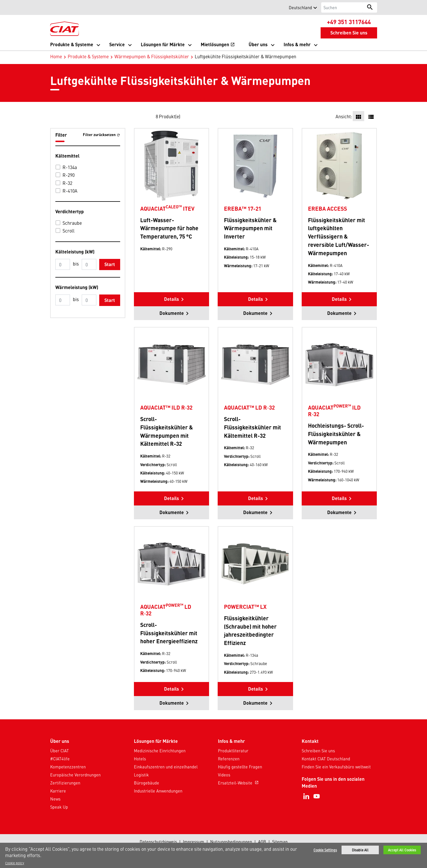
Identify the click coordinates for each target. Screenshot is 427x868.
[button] (54, 7)
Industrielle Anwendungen (158, 791)
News (55, 799)
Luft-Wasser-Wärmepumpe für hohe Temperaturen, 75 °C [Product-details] (169, 228)
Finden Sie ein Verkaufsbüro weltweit (336, 767)
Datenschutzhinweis (158, 842)
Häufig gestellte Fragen (240, 767)
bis (76, 263)
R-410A (70, 191)
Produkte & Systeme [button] (72, 44)
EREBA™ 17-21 (243, 208)
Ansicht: (344, 116)
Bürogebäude (147, 783)
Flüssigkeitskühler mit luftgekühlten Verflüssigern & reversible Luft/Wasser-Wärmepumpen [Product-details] (339, 236)
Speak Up (59, 807)
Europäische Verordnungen (75, 775)
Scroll (69, 230)
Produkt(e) (170, 116)
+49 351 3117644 (349, 22)
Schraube (72, 223)
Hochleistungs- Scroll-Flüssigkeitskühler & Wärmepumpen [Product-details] (336, 434)
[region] (213, 855)
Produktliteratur (233, 751)
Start (110, 264)
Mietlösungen (218, 45)
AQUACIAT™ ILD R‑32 (166, 407)
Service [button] (117, 44)
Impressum (194, 842)
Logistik (141, 775)
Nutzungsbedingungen (231, 842)
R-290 (69, 175)
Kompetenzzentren (68, 767)
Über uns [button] (258, 44)
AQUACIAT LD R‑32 (166, 610)
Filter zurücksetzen (100, 134)
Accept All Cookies (402, 850)
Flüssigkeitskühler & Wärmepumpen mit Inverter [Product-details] (250, 228)
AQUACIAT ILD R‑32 (334, 411)
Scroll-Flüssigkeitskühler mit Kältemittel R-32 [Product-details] (253, 427)
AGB (262, 842)
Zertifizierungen (65, 783)
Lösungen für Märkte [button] (163, 44)
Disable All (360, 850)
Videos (224, 775)
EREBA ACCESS (327, 208)
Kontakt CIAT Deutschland (326, 759)
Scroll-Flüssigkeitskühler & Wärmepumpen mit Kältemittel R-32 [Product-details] (167, 431)
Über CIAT (60, 751)
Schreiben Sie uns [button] (349, 33)
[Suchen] (342, 7)
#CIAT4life (60, 759)
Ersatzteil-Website (239, 783)
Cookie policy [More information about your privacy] (15, 863)
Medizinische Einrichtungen (160, 751)
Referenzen (229, 759)
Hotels (140, 759)
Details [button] (171, 299)
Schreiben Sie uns (318, 751)
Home (56, 56)
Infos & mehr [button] (297, 44)
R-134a (70, 167)
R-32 (67, 183)
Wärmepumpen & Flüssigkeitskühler (152, 56)
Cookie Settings (325, 850)
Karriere (58, 791)
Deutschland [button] (300, 7)
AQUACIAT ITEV (167, 208)
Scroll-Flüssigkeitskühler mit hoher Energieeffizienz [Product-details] (169, 633)
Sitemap (280, 842)
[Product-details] (171, 165)
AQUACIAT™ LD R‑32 (249, 407)
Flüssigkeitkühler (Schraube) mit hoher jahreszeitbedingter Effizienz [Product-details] (250, 630)
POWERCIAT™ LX (245, 607)
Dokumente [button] (172, 313)
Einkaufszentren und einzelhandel (166, 767)
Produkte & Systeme (88, 56)
